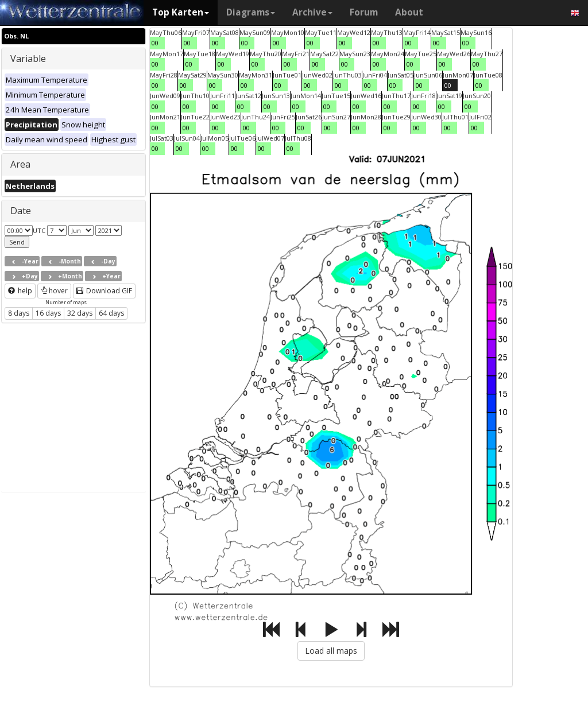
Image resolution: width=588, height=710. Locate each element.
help (20, 291)
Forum (364, 12)
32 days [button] (80, 313)
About (409, 12)
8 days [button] (19, 313)
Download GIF (104, 291)
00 (155, 43)
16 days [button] (48, 313)
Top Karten (181, 12)
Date (21, 211)
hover (54, 291)
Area (20, 164)
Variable (28, 59)
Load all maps (331, 651)
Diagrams (251, 12)
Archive (312, 12)
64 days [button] (111, 313)
